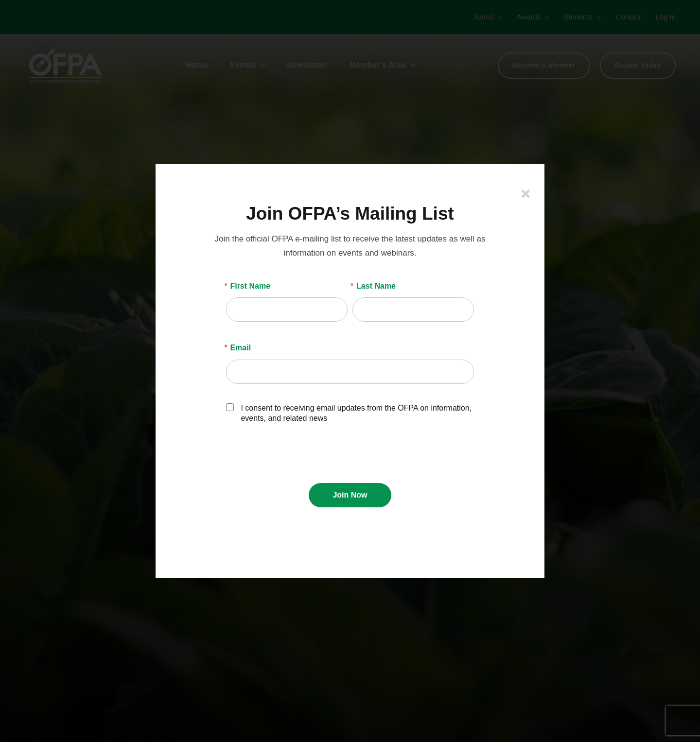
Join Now (350, 495)
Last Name (374, 286)
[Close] (526, 194)
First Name (248, 286)
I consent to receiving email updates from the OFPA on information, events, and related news (349, 413)
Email (238, 348)
